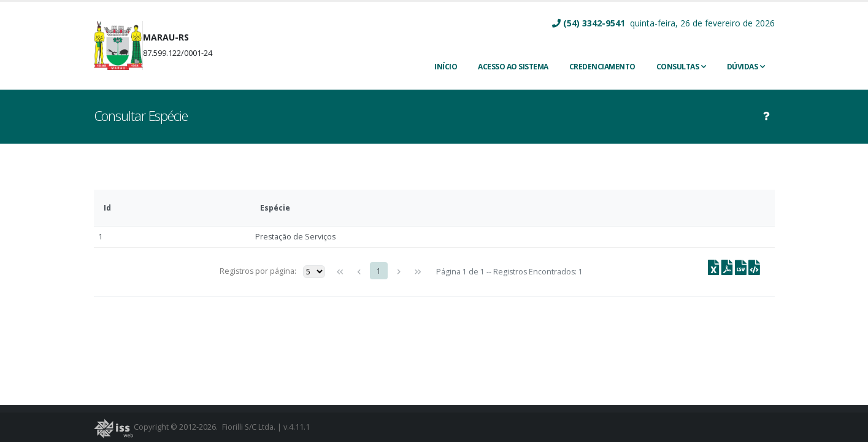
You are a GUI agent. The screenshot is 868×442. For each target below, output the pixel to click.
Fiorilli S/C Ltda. (249, 427)
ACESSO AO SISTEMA (513, 67)
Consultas (678, 67)
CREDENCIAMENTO (602, 67)
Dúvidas (743, 67)
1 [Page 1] (379, 271)
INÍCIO (446, 67)
